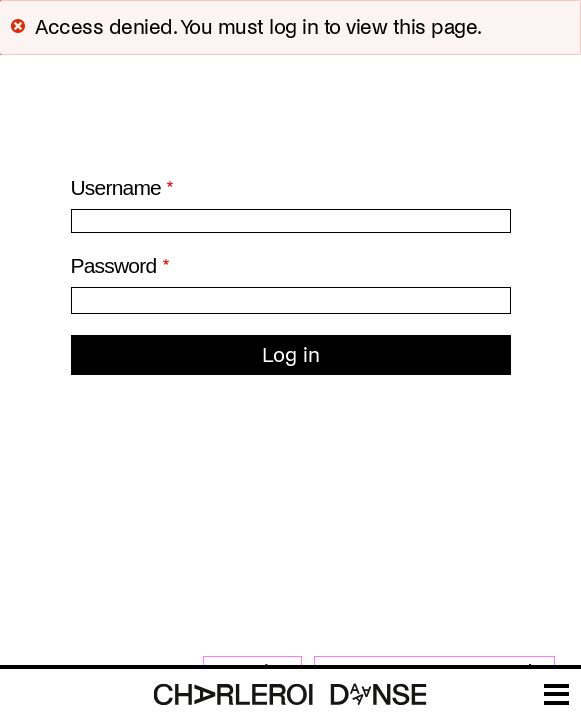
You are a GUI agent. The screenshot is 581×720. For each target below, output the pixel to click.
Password (114, 265)
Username (116, 187)
